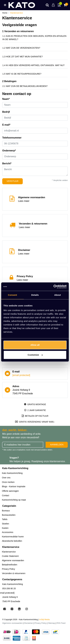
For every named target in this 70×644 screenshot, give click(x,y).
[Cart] (65, 5)
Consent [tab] (12, 295)
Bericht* (7, 163)
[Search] (47, 5)
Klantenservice (17, 13)
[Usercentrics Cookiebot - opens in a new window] (53, 287)
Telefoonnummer (12, 138)
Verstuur (12, 181)
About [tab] (58, 295)
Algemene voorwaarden (12, 623)
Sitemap (52, 623)
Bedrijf (6, 112)
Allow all (35, 345)
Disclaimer (29, 623)
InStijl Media (45, 619)
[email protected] (21, 375)
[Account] (53, 5)
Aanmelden (57, 445)
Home (5, 13)
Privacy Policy (41, 623)
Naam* (6, 99)
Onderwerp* (9, 151)
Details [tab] (35, 295)
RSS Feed (61, 623)
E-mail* (6, 125)
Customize (35, 355)
